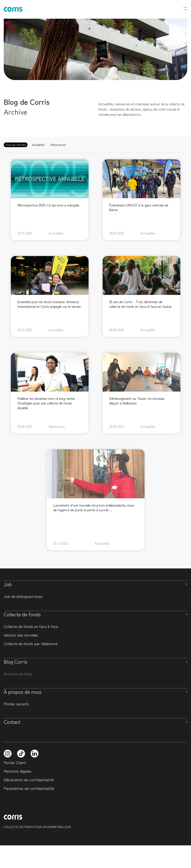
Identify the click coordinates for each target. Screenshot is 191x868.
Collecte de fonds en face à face (31, 626)
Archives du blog (18, 674)
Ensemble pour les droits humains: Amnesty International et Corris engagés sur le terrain (49, 304)
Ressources (57, 426)
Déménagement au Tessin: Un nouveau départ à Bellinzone (137, 401)
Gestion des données (21, 635)
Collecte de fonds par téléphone (31, 644)
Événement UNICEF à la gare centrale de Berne (139, 207)
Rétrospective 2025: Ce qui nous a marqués (48, 205)
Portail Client (15, 762)
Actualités (56, 233)
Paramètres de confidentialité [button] (29, 788)
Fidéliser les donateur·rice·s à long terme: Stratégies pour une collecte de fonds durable (46, 403)
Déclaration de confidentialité (29, 780)
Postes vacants (16, 704)
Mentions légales (18, 771)
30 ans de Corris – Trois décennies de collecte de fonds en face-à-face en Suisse (140, 304)
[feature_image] (50, 178)
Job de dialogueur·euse (23, 596)
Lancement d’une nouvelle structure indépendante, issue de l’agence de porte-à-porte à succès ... (94, 507)
